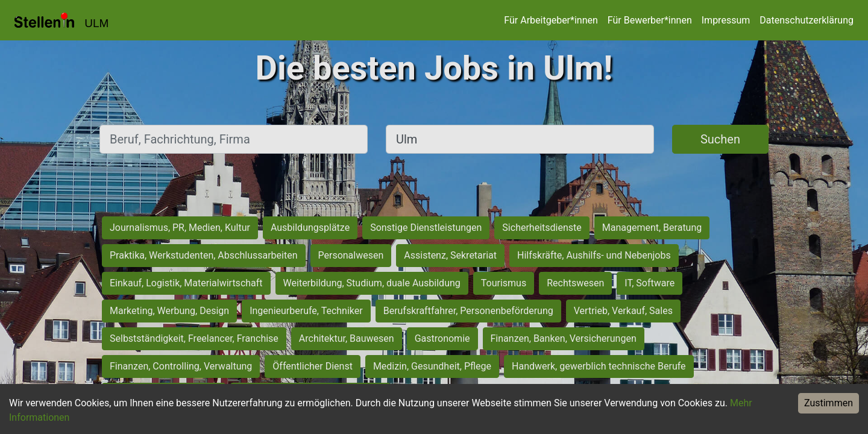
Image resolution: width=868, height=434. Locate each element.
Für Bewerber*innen (650, 20)
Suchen (720, 139)
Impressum (726, 20)
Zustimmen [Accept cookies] (829, 403)
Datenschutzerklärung (807, 20)
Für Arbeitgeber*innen (551, 20)
